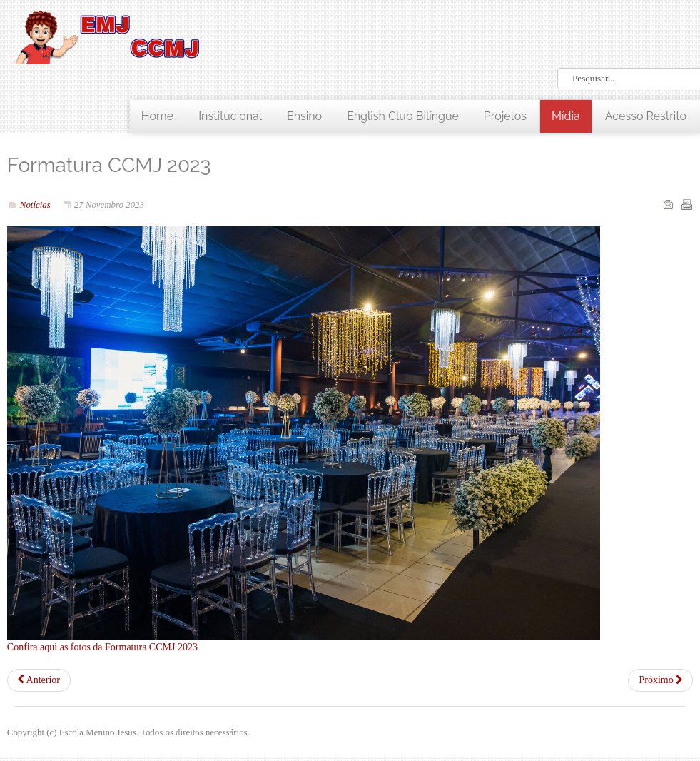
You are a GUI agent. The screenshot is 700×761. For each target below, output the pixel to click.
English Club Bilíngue (403, 116)
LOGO (107, 36)
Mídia (566, 116)
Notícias (35, 205)
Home (157, 116)
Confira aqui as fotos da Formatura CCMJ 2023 (102, 647)
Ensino (304, 116)
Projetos (505, 116)
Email (668, 204)
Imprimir (686, 204)
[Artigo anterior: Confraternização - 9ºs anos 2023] (39, 680)
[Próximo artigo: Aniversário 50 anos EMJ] (660, 680)
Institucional (230, 116)
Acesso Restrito (646, 116)
